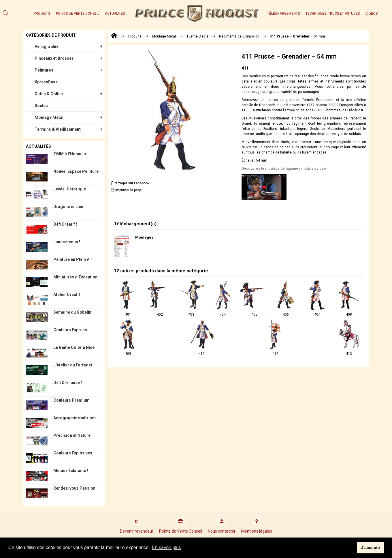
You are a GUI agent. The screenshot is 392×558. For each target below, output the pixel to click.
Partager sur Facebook (130, 183)
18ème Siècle (197, 36)
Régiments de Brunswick (239, 36)
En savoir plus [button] (166, 547)
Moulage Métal (49, 117)
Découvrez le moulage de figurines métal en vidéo (284, 168)
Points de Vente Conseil (78, 14)
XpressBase (46, 82)
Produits (42, 14)
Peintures (44, 70)
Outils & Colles (49, 94)
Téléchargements (283, 14)
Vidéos (372, 14)
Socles (41, 106)
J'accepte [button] (371, 548)
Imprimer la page (126, 190)
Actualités (115, 14)
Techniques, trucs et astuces (333, 14)
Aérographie (47, 46)
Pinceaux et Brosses (54, 58)
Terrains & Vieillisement (58, 129)
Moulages (144, 237)
